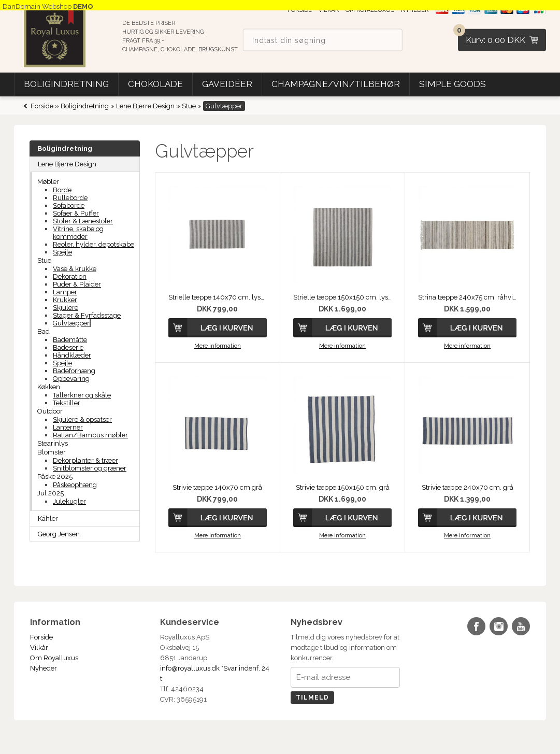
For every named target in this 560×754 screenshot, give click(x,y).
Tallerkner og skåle (82, 395)
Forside (42, 106)
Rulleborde (70, 198)
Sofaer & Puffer (76, 213)
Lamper (65, 292)
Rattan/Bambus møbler (90, 435)
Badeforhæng (74, 371)
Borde (62, 190)
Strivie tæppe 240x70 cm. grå (468, 487)
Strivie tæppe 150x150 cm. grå (343, 487)
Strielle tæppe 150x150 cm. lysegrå (342, 297)
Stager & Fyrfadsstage (87, 315)
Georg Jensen (59, 534)
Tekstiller (67, 403)
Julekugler (69, 501)
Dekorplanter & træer (85, 460)
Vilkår (39, 648)
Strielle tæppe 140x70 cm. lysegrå (218, 297)
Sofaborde (69, 205)
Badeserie (68, 347)
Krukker (65, 300)
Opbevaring (71, 379)
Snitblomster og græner (90, 468)
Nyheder (44, 668)
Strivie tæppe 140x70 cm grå (217, 487)
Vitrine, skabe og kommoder (78, 233)
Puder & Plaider (77, 284)
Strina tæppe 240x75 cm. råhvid (467, 297)
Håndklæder (72, 355)
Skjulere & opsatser (82, 419)
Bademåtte (70, 340)
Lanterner (68, 427)
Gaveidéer (227, 84)
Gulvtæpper (71, 323)
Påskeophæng (75, 485)
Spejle (62, 252)
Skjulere (66, 308)
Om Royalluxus (54, 658)
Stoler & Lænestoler (83, 221)
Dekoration (70, 276)
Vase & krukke (75, 269)
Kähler (48, 518)
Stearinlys (53, 443)
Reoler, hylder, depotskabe (94, 244)
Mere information (218, 346)
